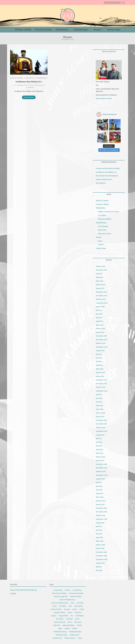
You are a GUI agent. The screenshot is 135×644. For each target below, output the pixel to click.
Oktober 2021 (101, 428)
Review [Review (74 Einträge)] (70, 612)
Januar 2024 (100, 332)
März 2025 (100, 281)
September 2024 (102, 303)
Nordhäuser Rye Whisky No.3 (106, 172)
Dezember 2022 (101, 380)
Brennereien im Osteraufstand (107, 176)
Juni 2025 (99, 274)
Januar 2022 (100, 417)
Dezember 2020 (101, 464)
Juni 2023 (99, 358)
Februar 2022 (101, 413)
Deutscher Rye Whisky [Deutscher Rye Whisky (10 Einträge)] (76, 593)
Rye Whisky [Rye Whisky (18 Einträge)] (60, 619)
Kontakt (13, 594)
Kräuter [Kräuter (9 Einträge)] (75, 609)
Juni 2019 (99, 530)
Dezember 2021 (101, 420)
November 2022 (101, 384)
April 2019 (99, 537)
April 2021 (99, 450)
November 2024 (102, 296)
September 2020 (102, 475)
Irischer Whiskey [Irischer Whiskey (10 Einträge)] (56, 609)
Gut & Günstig (103, 226)
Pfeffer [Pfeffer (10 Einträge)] (82, 609)
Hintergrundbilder (105, 219)
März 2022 (100, 409)
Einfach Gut (30, 78)
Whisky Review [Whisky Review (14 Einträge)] (75, 635)
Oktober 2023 (101, 343)
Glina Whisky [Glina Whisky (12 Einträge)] (78, 606)
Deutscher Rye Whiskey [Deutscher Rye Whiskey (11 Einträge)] (59, 593)
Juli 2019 (99, 526)
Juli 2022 (99, 395)
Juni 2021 (99, 442)
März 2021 (100, 453)
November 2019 (101, 512)
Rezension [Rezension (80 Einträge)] (78, 612)
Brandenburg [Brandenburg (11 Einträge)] (77, 590)
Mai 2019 (99, 534)
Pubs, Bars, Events (104, 234)
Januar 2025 (100, 288)
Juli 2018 (99, 567)
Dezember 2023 (101, 336)
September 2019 (102, 519)
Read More (29, 97)
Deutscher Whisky (43, 30)
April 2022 (99, 406)
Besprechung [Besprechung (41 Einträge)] (58, 590)
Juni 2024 (99, 314)
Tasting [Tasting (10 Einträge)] (79, 625)
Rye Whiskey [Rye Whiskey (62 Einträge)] (80, 616)
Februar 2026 (101, 266)
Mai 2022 (99, 402)
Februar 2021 (100, 457)
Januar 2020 (100, 504)
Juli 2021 (99, 439)
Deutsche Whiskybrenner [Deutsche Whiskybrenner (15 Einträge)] (67, 600)
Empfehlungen (81, 30)
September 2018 (102, 559)
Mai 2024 (99, 318)
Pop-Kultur (102, 215)
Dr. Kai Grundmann (38, 85)
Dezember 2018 (101, 552)
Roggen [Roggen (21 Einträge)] (54, 616)
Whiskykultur (62, 30)
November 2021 (101, 424)
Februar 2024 (101, 329)
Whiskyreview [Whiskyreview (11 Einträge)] (57, 638)
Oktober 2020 (101, 472)
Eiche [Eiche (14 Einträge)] (72, 603)
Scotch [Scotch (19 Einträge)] (77, 619)
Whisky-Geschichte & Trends (108, 212)
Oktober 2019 (101, 516)
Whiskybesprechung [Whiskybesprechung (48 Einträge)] (60, 632)
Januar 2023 (100, 376)
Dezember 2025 (101, 270)
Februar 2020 (101, 501)
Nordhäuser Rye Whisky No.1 (29, 82)
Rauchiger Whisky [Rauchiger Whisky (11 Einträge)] (59, 612)
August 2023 (100, 351)
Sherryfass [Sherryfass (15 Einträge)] (78, 622)
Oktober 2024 (101, 299)
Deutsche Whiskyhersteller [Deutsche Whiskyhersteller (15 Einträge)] (60, 603)
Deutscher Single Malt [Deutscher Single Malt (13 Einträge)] (61, 596)
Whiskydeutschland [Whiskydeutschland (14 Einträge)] (75, 632)
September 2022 (102, 391)
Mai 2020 (99, 490)
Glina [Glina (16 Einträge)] (70, 606)
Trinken (101, 245)
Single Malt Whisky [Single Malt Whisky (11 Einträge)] (68, 625)
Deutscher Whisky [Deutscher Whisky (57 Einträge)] (76, 596)
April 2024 (99, 321)
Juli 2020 (99, 482)
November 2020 (102, 468)
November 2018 (101, 556)
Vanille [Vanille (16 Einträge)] (60, 628)
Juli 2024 (99, 310)
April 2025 (99, 277)
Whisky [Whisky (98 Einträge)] (75, 628)
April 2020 (99, 494)
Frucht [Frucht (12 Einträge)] (55, 606)
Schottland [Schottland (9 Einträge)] (69, 619)
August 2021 (100, 435)
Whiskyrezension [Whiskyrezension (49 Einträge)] (70, 638)
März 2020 (100, 497)
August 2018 (100, 563)
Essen (100, 241)
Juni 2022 (99, 398)
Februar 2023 (100, 373)
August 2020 (100, 479)
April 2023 (99, 365)
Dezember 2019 (101, 508)
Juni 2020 (99, 486)
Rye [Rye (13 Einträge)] (72, 616)
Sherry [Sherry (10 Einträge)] (70, 622)
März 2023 (100, 369)
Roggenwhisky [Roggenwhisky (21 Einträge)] (64, 616)
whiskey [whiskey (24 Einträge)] (67, 628)
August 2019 (100, 523)
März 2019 (99, 541)
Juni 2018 (99, 570)
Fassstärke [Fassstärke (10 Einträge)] (80, 603)
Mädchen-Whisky (23, 30)
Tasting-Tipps (114, 30)
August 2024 (100, 307)
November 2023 (101, 340)
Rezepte (97, 30)
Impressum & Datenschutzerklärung (23, 590)
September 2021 (102, 431)
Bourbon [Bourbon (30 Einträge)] (67, 590)
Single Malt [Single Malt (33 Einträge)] (57, 625)
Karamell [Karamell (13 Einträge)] (67, 609)
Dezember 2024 (101, 292)
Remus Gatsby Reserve (104, 179)
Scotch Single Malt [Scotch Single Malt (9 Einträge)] (59, 622)
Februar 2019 (100, 545)
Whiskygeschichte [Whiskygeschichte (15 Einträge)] (62, 635)
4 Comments (30, 87)
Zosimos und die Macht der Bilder (108, 168)
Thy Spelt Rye (101, 183)
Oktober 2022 (101, 387)
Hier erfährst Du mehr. (104, 98)
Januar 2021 (100, 461)
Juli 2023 (99, 354)
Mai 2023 (99, 362)
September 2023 (102, 347)
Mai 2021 (99, 446)
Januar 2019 (100, 548)
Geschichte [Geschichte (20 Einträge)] (63, 606)
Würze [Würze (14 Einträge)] (80, 638)
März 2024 (100, 325)
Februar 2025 (101, 285)
